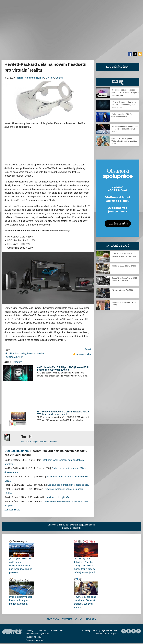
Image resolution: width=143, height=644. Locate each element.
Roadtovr (18, 362)
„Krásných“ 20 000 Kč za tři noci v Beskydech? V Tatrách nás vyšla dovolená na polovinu (21, 566)
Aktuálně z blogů (118, 246)
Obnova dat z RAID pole (59, 525)
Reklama (91, 619)
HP (6, 353)
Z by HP (19, 357)
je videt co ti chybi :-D (58, 497)
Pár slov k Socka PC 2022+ (123, 290)
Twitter (67, 619)
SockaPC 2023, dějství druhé (124, 266)
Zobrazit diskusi (13, 510)
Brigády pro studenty (71, 528)
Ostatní (59, 78)
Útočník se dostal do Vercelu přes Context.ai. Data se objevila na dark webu (125, 92)
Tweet (88, 349)
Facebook (53, 619)
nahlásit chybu (83, 354)
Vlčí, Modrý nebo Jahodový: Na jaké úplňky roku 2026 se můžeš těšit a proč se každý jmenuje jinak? (85, 566)
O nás (79, 619)
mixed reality (20, 353)
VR (10, 353)
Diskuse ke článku (17, 451)
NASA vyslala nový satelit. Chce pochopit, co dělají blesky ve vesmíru (125, 129)
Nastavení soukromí (35, 640)
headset (31, 353)
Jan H (20, 78)
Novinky (40, 78)
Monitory (50, 78)
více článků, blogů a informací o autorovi (39, 442)
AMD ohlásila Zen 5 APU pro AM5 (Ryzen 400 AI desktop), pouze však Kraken (63, 369)
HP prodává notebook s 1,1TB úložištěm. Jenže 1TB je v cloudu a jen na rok (63, 413)
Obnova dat (76, 525)
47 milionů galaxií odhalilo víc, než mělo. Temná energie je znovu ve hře (124, 105)
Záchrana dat (89, 525)
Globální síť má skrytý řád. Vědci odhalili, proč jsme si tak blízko (124, 141)
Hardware (30, 78)
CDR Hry (118, 82)
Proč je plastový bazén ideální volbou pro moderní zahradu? (21, 600)
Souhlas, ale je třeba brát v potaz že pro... (69, 485)
